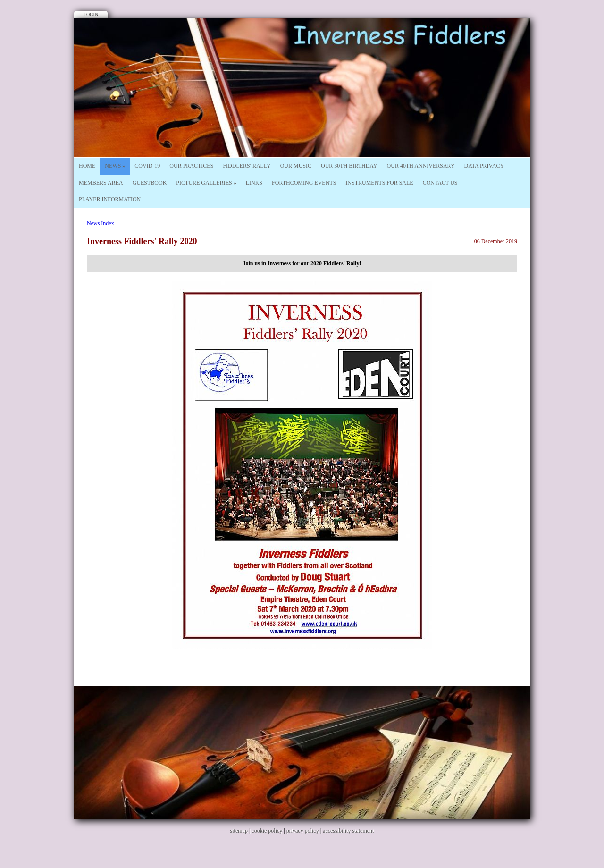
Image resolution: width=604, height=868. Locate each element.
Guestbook (150, 183)
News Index (101, 223)
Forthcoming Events (304, 183)
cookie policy (267, 831)
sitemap (239, 831)
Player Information (110, 199)
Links (254, 183)
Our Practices (191, 166)
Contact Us (440, 183)
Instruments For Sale (379, 183)
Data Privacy (484, 166)
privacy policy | (305, 831)
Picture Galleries (206, 183)
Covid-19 (147, 166)
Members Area (101, 183)
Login (91, 14)
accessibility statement (348, 831)
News (115, 166)
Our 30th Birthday (349, 166)
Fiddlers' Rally (247, 166)
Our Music (296, 166)
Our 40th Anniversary (421, 166)
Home (87, 166)
